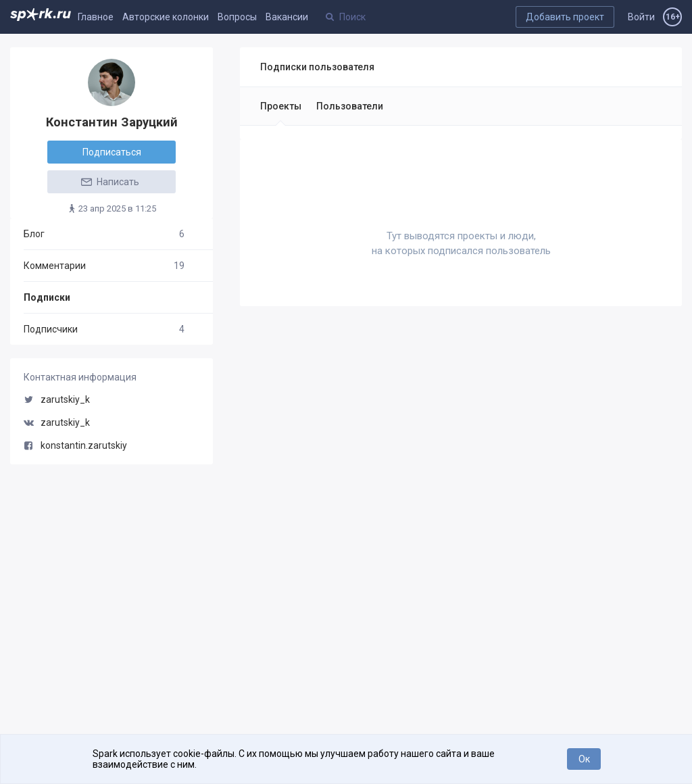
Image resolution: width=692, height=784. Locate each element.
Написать (109, 182)
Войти (641, 17)
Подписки (47, 297)
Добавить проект (565, 17)
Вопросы (237, 17)
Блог (104, 234)
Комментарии (104, 266)
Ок (584, 759)
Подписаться (112, 152)
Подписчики (104, 329)
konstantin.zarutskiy (75, 445)
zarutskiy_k (57, 399)
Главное (96, 17)
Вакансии (287, 17)
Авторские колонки (166, 17)
